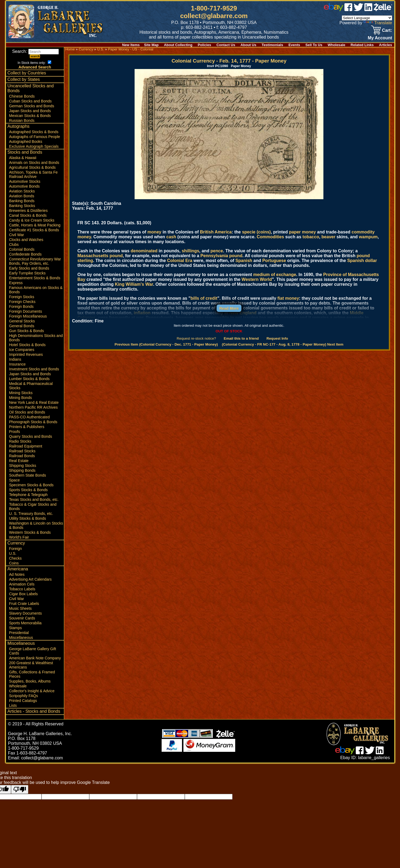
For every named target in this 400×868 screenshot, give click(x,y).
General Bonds (22, 326)
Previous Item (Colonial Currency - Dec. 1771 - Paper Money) (166, 344)
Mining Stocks (21, 393)
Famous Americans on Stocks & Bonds (36, 290)
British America (216, 232)
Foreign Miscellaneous (28, 316)
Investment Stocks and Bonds (34, 369)
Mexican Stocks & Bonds (30, 116)
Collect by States (24, 79)
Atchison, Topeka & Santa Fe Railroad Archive (33, 174)
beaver (329, 237)
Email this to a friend (241, 338)
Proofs (15, 432)
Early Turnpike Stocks (27, 273)
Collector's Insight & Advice (32, 691)
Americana (18, 569)
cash (171, 237)
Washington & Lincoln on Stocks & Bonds (36, 525)
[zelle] (383, 10)
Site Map (151, 45)
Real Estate (19, 461)
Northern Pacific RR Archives (34, 407)
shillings (191, 251)
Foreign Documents (26, 311)
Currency (16, 543)
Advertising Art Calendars (30, 579)
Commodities (270, 237)
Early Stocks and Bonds (29, 268)
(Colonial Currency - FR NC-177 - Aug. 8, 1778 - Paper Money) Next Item (283, 344)
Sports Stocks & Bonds (28, 490)
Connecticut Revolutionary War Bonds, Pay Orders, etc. (35, 261)
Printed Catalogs (23, 701)
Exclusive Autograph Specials (34, 146)
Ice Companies (22, 350)
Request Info (277, 338)
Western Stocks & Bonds (30, 532)
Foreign (16, 549)
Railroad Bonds (22, 456)
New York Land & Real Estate (34, 402)
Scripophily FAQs (24, 696)
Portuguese (274, 261)
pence (217, 251)
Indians (15, 359)
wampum (368, 237)
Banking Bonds (22, 201)
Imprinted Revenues (26, 354)
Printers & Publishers (27, 427)
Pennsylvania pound (221, 256)
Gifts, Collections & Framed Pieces (32, 674)
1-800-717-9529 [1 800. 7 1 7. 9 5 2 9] (214, 8)
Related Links (362, 45)
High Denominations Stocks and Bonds (36, 338)
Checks (16, 558)
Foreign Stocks (22, 297)
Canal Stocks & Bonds (28, 215)
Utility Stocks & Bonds (28, 518)
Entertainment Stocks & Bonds (35, 278)
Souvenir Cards (22, 618)
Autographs (19, 126)
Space (15, 480)
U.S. (13, 553)
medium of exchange (275, 275)
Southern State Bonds (28, 475)
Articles (385, 45)
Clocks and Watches (26, 240)
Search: (35, 51)
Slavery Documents (25, 613)
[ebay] (334, 10)
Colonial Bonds (22, 249)
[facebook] (348, 10)
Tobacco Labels (22, 589)
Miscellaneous (21, 638)
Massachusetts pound (100, 256)
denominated (144, 251)
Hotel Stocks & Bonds (27, 345)
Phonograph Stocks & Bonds (33, 422)
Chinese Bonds (22, 96)
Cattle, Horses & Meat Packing (35, 225)
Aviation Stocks (22, 191)
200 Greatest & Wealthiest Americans (31, 665)
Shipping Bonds (22, 470)
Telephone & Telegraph (28, 495)
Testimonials (272, 45)
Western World (257, 279)
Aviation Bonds (22, 196)
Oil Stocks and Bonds (27, 412)
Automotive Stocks (25, 181)
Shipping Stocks (23, 466)
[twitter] (358, 10)
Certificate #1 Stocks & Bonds (34, 230)
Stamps (16, 628)
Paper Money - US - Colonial (131, 49)
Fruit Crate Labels (24, 604)
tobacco (311, 237)
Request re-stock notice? (196, 338)
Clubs (14, 244)
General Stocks (22, 321)
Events (294, 45)
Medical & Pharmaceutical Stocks (31, 386)
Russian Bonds (22, 120)
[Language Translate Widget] (367, 18)
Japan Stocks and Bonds (30, 111)
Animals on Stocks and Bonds (34, 163)
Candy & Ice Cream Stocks (32, 220)
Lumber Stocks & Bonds (29, 379)
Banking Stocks (22, 206)
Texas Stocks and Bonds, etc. (34, 500)
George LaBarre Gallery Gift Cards (33, 651)
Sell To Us (314, 45)
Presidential (19, 633)
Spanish (244, 261)
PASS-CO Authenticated (30, 417)
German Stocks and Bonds (32, 106)
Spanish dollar (362, 261)
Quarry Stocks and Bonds (31, 436)
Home (70, 49)
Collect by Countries (27, 73)
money (155, 232)
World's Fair (19, 537)
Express (16, 283)
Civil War (17, 235)
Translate (378, 23)
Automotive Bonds (25, 186)
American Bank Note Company (35, 658)
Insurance (17, 364)
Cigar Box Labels (24, 594)
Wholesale (336, 45)
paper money (302, 232)
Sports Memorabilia (25, 623)
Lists (13, 705)
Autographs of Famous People (35, 137)
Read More (229, 308)
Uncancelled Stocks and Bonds (31, 88)
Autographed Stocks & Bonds (34, 132)
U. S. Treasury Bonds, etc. (31, 514)
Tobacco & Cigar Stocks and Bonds (33, 507)
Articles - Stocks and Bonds (34, 711)
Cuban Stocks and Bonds (30, 101)
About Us (249, 45)
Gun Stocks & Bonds (27, 331)
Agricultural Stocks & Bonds (33, 167)
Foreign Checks (22, 302)
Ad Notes (17, 574)
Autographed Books (26, 142)
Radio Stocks (20, 441)
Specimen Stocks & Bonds (31, 485)
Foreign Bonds (21, 306)
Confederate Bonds (25, 254)
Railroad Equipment (26, 446)
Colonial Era (180, 261)
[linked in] (368, 10)
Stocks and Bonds (25, 152)
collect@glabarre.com (214, 16)
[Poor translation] (20, 789)
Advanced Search (35, 67)
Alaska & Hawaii (23, 158)
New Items (131, 45)
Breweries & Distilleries (28, 211)
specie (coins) (256, 232)
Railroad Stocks (22, 451)
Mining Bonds (21, 398)
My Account (380, 38)
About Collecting (178, 45)
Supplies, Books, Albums (30, 681)
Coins (14, 563)
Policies (204, 45)
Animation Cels (22, 584)
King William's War (134, 284)
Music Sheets (20, 608)
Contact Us (226, 45)
